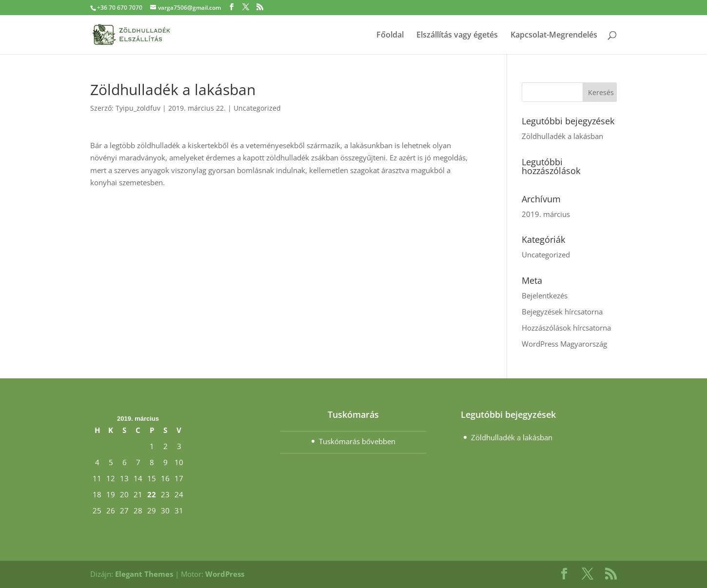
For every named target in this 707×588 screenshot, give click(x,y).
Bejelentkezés (545, 295)
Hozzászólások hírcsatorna (566, 328)
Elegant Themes (144, 574)
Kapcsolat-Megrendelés (554, 36)
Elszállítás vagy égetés (457, 36)
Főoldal (390, 36)
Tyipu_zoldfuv (138, 108)
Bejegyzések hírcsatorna (562, 312)
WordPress (225, 574)
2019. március (546, 214)
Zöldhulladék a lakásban (562, 136)
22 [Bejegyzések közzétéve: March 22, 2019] (152, 494)
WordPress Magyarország (564, 344)
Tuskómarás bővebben (357, 441)
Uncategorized (257, 108)
